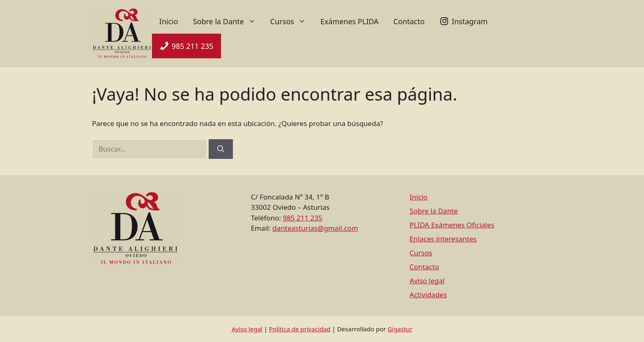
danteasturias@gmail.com (315, 228)
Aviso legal (427, 281)
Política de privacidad (300, 329)
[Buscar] (221, 149)
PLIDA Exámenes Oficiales (452, 225)
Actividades (428, 295)
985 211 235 (193, 46)
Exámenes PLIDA (350, 21)
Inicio (169, 21)
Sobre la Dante (228, 21)
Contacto (409, 21)
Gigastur (400, 329)
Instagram (470, 21)
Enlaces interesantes (443, 239)
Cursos (292, 21)
